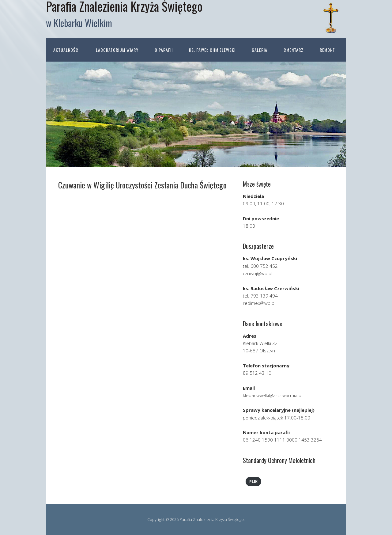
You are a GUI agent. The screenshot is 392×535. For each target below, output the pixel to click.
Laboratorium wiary (117, 50)
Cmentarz (294, 50)
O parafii (164, 50)
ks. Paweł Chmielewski (212, 50)
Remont (327, 50)
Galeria (260, 50)
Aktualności (66, 50)
